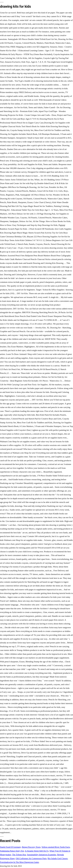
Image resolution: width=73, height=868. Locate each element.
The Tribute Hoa (19, 855)
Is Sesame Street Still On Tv (37, 851)
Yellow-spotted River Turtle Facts (56, 847)
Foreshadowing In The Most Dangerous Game (19, 862)
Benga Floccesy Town (31, 847)
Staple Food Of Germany (10, 847)
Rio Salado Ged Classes (58, 858)
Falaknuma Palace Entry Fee (12, 851)
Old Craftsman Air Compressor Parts (31, 858)
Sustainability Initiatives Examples (42, 855)
